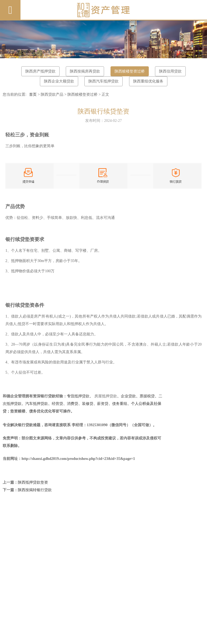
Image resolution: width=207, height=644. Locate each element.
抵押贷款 (82, 396)
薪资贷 (103, 404)
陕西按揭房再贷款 (85, 71)
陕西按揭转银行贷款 (35, 490)
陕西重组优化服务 (148, 81)
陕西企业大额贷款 (59, 81)
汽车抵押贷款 (37, 404)
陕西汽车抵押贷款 (103, 81)
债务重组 (120, 404)
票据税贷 (147, 396)
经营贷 (57, 404)
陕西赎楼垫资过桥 (130, 71)
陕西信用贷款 (170, 71)
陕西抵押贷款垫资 (33, 482)
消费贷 (73, 404)
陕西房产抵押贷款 (40, 71)
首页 (33, 94)
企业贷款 (128, 396)
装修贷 (88, 404)
